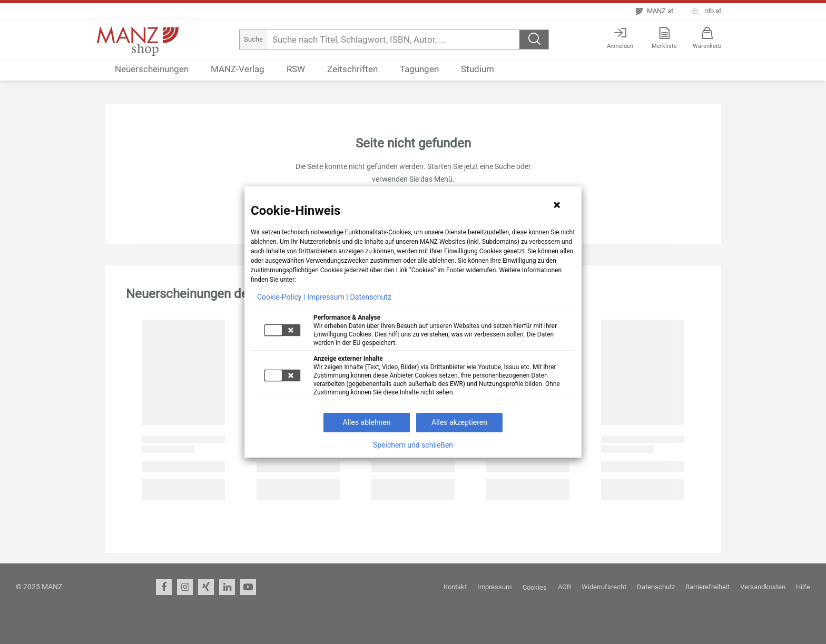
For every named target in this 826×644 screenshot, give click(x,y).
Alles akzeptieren (459, 422)
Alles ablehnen (367, 422)
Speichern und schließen (413, 445)
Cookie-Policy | (281, 297)
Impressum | (327, 297)
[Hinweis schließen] (557, 205)
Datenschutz (371, 297)
